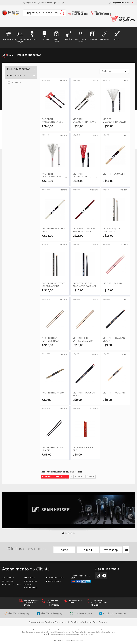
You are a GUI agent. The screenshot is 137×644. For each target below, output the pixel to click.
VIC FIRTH (14, 82)
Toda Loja (60, 3)
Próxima (80, 477)
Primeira (47, 477)
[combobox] (114, 71)
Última (91, 477)
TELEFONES (29, 584)
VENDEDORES (30, 578)
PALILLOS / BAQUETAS (29, 55)
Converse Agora (81, 614)
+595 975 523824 (103, 14)
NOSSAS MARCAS (53, 581)
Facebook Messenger (113, 614)
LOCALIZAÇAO (8, 578)
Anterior (59, 477)
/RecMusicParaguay (17, 614)
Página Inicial (31, 3)
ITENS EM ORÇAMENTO (55, 578)
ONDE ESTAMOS (31, 588)
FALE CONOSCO (31, 581)
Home (8, 55)
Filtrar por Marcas (21, 75)
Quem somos (8, 581)
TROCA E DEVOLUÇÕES (11, 584)
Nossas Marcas (46, 3)
